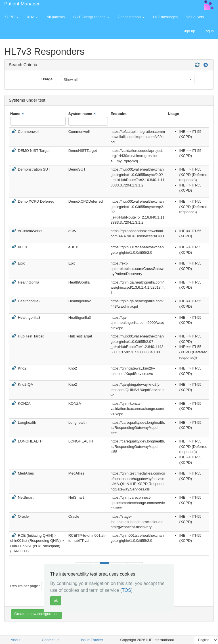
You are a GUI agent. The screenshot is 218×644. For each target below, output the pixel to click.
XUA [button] (33, 17)
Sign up (189, 31)
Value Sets (195, 17)
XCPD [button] (11, 17)
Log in (209, 31)
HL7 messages (165, 17)
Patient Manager (22, 4)
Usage (47, 79)
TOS (126, 590)
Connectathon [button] (131, 17)
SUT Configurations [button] (91, 17)
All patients (56, 17)
